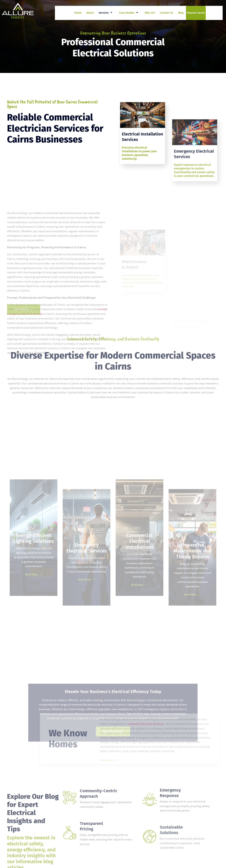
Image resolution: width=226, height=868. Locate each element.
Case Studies (129, 13)
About (90, 13)
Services (105, 13)
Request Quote (196, 13)
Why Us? (150, 13)
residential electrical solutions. (146, 741)
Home (78, 13)
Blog (181, 13)
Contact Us (167, 13)
